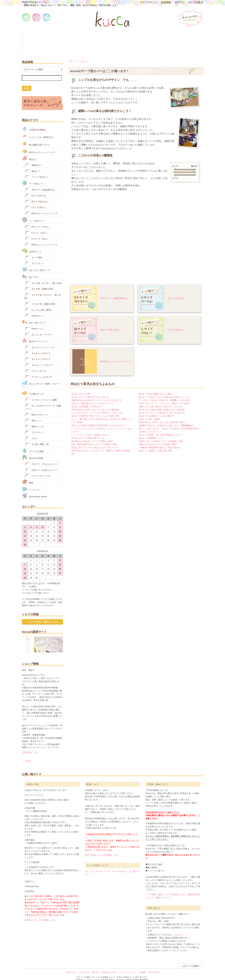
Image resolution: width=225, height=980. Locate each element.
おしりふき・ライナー (38, 329)
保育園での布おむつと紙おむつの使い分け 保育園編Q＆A (166, 420)
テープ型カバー (83, 56)
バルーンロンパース (37, 470)
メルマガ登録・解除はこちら (43, 616)
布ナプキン (31, 271)
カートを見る (196, 2)
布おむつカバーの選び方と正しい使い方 (90, 392)
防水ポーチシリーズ (35, 335)
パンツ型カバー (33, 214)
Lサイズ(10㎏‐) (176, 324)
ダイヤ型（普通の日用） (39, 283)
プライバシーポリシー (128, 967)
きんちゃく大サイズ (37, 347)
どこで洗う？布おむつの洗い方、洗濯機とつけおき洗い (165, 395)
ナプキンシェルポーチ (38, 371)
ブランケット (34, 427)
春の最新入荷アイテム (36, 138)
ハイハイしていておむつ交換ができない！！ (92, 429)
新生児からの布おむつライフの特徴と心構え (92, 436)
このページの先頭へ (191, 961)
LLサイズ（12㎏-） (37, 233)
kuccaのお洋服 (32, 452)
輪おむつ (32, 165)
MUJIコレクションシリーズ (67, 43)
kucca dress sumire (34, 490)
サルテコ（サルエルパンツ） (42, 458)
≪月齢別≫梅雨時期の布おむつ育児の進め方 (160, 442)
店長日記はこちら (30, 747)
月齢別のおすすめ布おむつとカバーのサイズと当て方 (96, 395)
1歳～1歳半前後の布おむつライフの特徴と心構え (94, 439)
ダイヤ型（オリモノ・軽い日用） (44, 277)
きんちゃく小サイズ (37, 353)
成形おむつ (33, 159)
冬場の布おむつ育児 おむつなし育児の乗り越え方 (163, 417)
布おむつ (30, 153)
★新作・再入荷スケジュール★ (187, 35)
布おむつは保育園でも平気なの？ (87, 401)
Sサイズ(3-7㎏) (176, 293)
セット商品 (33, 251)
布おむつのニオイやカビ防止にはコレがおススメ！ (95, 442)
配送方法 (95, 967)
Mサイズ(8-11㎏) (110, 324)
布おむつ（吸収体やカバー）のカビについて (92, 398)
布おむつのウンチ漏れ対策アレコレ (88, 432)
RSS (150, 967)
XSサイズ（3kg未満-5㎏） (115, 293)
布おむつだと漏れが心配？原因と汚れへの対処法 (162, 404)
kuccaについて (37, 34)
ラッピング (31, 483)
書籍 (27, 476)
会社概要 (143, 967)
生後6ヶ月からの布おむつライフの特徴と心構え (161, 436)
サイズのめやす (97, 34)
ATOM (157, 967)
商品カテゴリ (97, 42)
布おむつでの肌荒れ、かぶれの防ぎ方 (156, 410)
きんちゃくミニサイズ (38, 359)
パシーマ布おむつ (36, 171)
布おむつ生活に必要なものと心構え (155, 388)
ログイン (180, 2)
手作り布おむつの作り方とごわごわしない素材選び (95, 404)
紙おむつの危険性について (151, 432)
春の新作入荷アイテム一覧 (37, 43)
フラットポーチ (35, 365)
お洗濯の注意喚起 (127, 34)
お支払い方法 (84, 967)
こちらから (178, 929)
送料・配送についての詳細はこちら (102, 849)
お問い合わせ (71, 967)
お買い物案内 (127, 42)
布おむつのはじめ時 (81, 388)
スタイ (31, 433)
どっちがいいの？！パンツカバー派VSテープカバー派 (97, 407)
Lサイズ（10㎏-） (36, 227)
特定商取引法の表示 (109, 967)
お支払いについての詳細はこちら (40, 915)
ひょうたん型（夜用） (38, 304)
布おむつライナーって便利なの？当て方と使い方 (162, 407)
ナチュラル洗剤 (33, 445)
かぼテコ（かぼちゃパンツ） (42, 464)
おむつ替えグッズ (34, 316)
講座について (67, 34)
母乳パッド (33, 415)
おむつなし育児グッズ (36, 264)
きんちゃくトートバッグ (39, 341)
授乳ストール (34, 421)
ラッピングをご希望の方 (157, 34)
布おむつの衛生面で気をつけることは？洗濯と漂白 (95, 410)
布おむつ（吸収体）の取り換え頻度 (155, 445)
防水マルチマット (36, 409)
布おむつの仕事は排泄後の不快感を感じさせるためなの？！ (100, 420)
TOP (71, 56)
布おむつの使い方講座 (149, 414)
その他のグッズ (33, 388)
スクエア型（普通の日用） (41, 298)
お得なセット (32, 245)
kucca (28, 755)
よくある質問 (157, 42)
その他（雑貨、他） (37, 438)
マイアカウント (149, 2)
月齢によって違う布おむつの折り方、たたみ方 (161, 401)
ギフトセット (34, 257)
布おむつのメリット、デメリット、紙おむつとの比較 (164, 398)
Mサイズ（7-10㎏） (37, 221)
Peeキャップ (34, 323)
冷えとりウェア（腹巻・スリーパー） (41, 379)
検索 (27, 83)
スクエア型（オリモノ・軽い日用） (43, 290)
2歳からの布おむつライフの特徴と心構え (158, 439)
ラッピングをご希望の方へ (38, 131)
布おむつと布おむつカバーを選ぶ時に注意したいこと (164, 392)
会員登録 (166, 2)
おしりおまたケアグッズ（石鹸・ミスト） (44, 401)
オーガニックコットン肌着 (41, 394)
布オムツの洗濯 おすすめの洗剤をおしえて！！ (162, 429)
